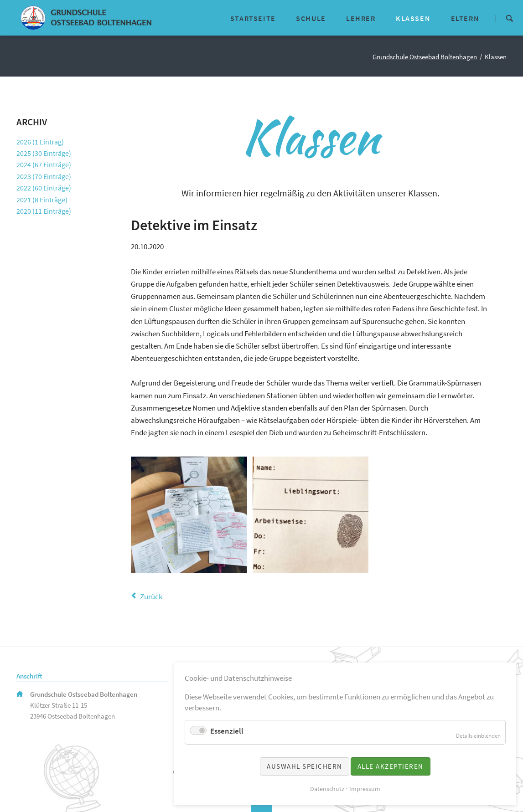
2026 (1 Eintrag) (40, 142)
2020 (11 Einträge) (44, 211)
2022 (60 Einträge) (44, 188)
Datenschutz (327, 789)
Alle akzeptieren (391, 766)
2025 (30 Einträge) (44, 153)
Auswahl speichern (305, 766)
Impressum (365, 789)
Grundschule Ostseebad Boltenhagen (425, 57)
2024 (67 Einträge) (44, 164)
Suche (509, 18)
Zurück (151, 596)
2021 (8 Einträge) (42, 200)
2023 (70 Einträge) (44, 176)
